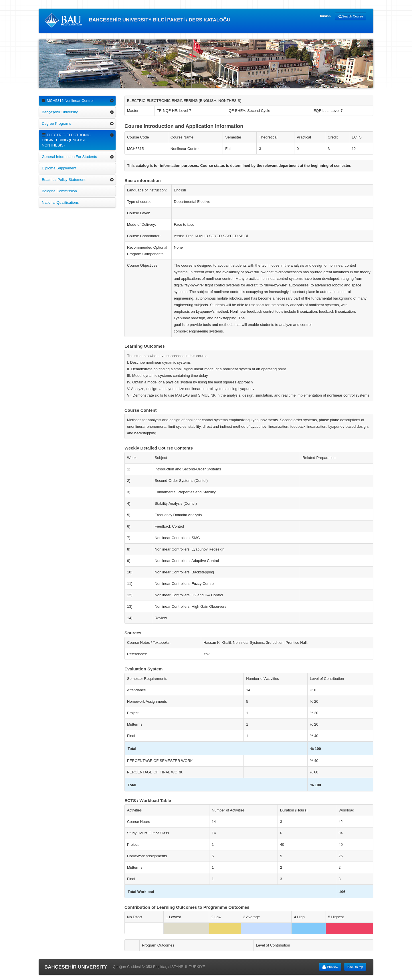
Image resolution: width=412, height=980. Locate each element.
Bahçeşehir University (60, 112)
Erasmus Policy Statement (64, 180)
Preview (330, 967)
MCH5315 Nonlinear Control (68, 101)
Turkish (325, 16)
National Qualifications (60, 202)
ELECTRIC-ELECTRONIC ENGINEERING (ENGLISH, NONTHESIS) (66, 140)
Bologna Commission (59, 191)
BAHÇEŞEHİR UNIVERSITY (76, 967)
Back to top (355, 967)
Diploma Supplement (59, 168)
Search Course (351, 17)
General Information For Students (69, 157)
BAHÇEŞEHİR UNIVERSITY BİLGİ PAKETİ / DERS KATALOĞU (137, 20)
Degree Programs (57, 123)
